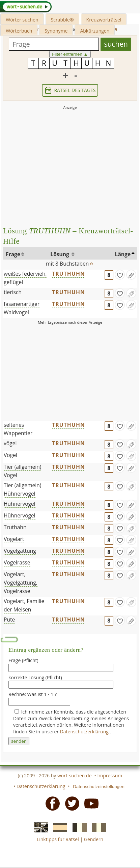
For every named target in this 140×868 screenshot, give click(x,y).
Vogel (10, 455)
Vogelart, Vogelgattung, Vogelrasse (21, 583)
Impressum (110, 775)
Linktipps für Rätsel (58, 839)
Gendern (94, 839)
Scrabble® (62, 20)
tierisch (13, 292)
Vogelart (14, 539)
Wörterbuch (19, 31)
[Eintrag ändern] (131, 275)
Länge (123, 254)
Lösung (60, 254)
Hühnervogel (20, 504)
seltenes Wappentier (18, 429)
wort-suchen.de (75, 775)
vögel (10, 443)
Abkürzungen (95, 31)
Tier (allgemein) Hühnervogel (22, 489)
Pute (9, 620)
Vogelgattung (20, 551)
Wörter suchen (22, 20)
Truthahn (15, 527)
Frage (13, 254)
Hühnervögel (20, 515)
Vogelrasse (17, 562)
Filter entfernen (70, 54)
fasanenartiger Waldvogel (22, 308)
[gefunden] (120, 275)
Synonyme (56, 31)
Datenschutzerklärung (85, 732)
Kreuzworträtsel (104, 20)
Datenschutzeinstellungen (99, 787)
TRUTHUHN (68, 274)
